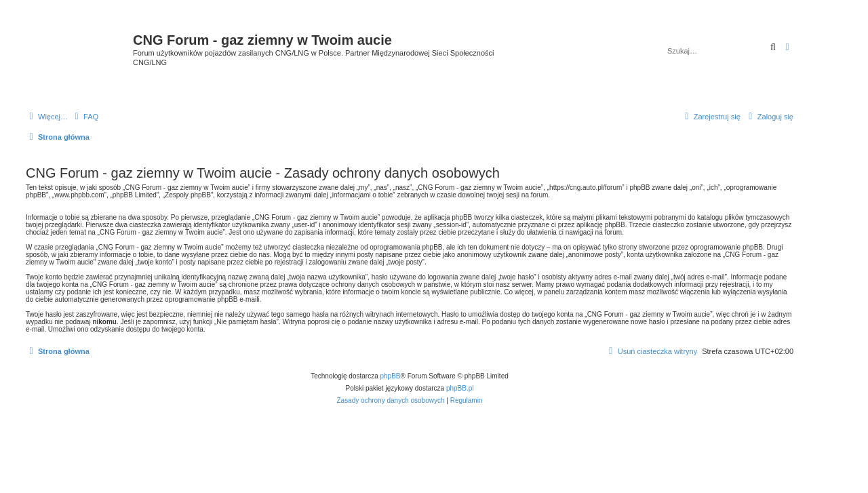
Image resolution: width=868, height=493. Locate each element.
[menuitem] (85, 117)
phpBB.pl (460, 388)
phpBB (391, 376)
